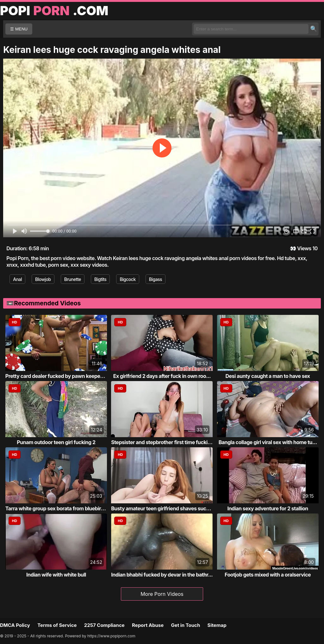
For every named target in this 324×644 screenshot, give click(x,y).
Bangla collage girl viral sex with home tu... (268, 442)
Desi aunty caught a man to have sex (268, 376)
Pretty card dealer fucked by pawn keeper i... (57, 376)
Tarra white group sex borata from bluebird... (57, 508)
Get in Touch (185, 625)
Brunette (73, 279)
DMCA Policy (15, 625)
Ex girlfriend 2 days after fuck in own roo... (162, 376)
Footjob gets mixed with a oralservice (268, 575)
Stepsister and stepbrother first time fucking (162, 442)
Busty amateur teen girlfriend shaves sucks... (164, 508)
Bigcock (128, 279)
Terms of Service (57, 625)
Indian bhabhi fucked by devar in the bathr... (162, 575)
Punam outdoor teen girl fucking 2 (56, 442)
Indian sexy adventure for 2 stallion (268, 508)
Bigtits (100, 279)
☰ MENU (19, 29)
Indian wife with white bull (56, 575)
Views (304, 248)
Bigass (156, 279)
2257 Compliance (104, 625)
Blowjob (43, 279)
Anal (17, 279)
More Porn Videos (162, 594)
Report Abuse (148, 625)
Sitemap (217, 625)
